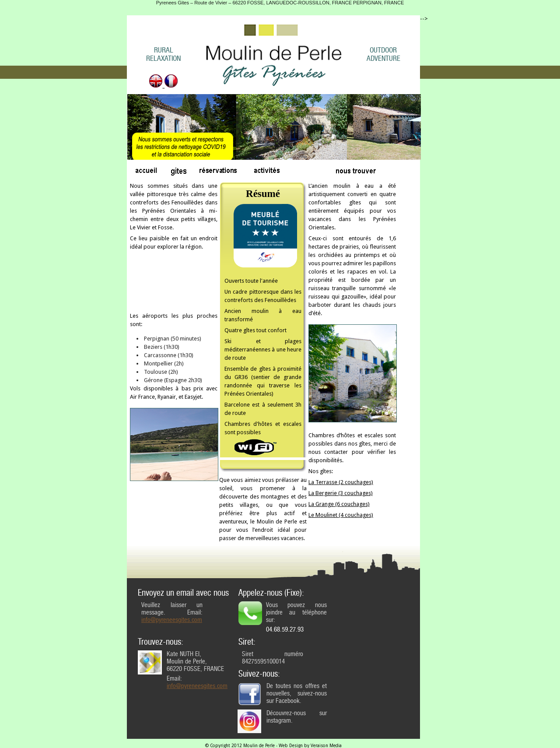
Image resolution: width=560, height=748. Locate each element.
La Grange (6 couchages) (339, 504)
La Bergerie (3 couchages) (341, 493)
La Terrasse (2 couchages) (341, 482)
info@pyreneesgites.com (172, 620)
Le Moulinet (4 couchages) (341, 515)
